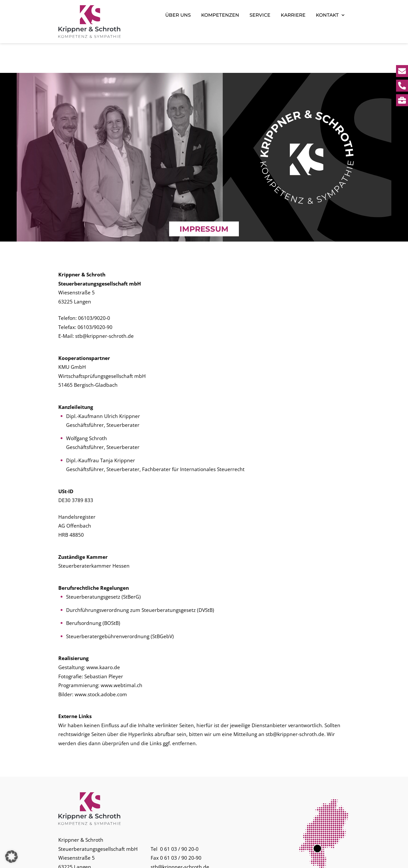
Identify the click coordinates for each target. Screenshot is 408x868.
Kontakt (330, 15)
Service (260, 15)
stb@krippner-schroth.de (104, 306)
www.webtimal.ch (122, 656)
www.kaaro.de (103, 638)
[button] (11, 857)
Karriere (293, 15)
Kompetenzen (220, 15)
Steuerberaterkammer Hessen (94, 536)
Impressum (309, 859)
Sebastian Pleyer (104, 647)
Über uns (178, 15)
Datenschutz (337, 859)
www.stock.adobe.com (101, 665)
